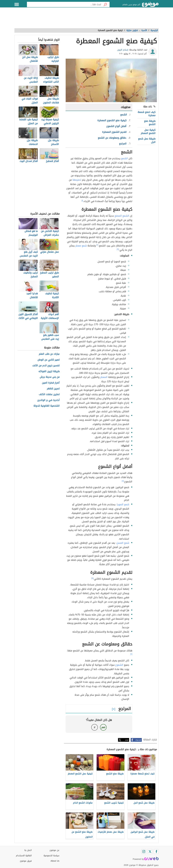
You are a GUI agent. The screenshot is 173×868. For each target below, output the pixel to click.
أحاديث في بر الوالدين (48, 400)
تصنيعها (77, 180)
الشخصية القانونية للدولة (47, 406)
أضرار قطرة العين (51, 383)
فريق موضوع (26, 861)
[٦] (131, 654)
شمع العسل (123, 543)
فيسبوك (138, 740)
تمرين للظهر (53, 389)
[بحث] (105, 4)
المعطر (104, 377)
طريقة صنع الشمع (150, 123)
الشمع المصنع (122, 216)
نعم (103, 727)
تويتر (127, 740)
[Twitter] (150, 852)
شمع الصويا (123, 504)
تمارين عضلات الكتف (49, 394)
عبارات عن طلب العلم (49, 354)
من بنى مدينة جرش (50, 377)
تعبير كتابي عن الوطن (49, 360)
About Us (55, 861)
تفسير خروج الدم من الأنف (46, 366)
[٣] (118, 249)
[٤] (123, 481)
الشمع (124, 158)
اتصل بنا (28, 850)
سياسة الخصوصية (51, 856)
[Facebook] (156, 852)
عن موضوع (54, 850)
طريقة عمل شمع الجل (147, 140)
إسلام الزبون (123, 50)
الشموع (119, 665)
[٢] (97, 245)
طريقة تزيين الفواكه (49, 371)
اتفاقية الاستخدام (24, 856)
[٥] (92, 578)
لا (94, 727)
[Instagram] (144, 852)
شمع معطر (81, 246)
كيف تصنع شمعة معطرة (147, 114)
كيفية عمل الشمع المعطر (148, 132)
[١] (82, 201)
